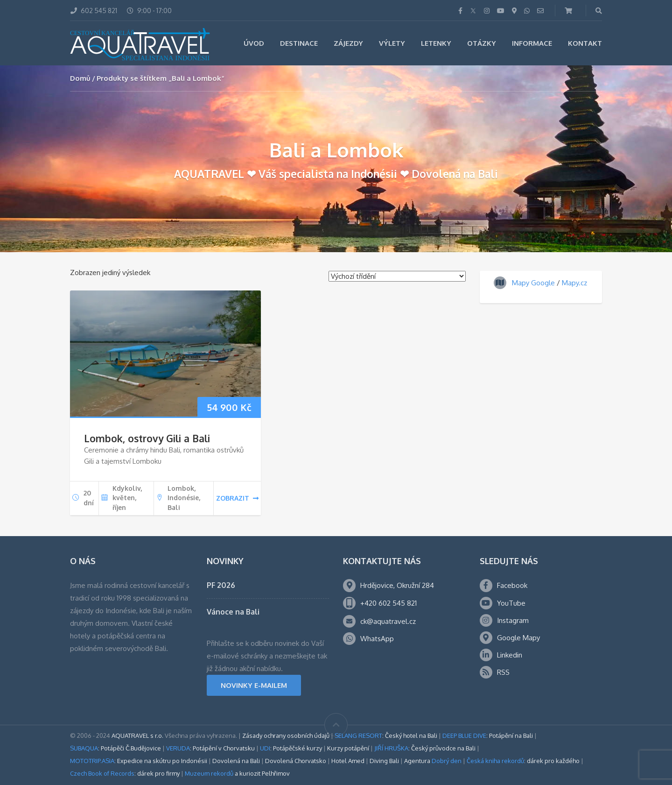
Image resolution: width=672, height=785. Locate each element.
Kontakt (585, 43)
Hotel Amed (348, 761)
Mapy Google (533, 283)
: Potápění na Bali (488, 735)
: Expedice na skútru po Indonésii (139, 761)
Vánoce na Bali (233, 612)
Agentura (433, 761)
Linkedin (510, 655)
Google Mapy (518, 638)
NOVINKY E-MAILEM (254, 685)
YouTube (511, 603)
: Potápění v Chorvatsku (210, 748)
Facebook (512, 585)
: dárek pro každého (523, 761)
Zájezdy (348, 43)
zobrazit (237, 498)
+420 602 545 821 (388, 603)
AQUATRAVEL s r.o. (137, 735)
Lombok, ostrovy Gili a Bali (147, 438)
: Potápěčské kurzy (291, 748)
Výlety (392, 43)
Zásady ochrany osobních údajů (286, 735)
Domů (80, 78)
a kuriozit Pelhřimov (237, 773)
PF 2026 (221, 585)
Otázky (482, 43)
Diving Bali (384, 761)
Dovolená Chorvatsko (296, 761)
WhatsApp (377, 639)
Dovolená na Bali (236, 761)
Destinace (299, 43)
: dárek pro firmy (125, 773)
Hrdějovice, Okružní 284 (397, 585)
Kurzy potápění (348, 748)
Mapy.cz (574, 283)
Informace (532, 43)
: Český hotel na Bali (386, 735)
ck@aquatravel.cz (388, 621)
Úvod (254, 43)
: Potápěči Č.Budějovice (115, 748)
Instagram (513, 620)
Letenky (436, 43)
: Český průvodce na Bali (425, 748)
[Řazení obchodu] (397, 276)
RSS (503, 672)
